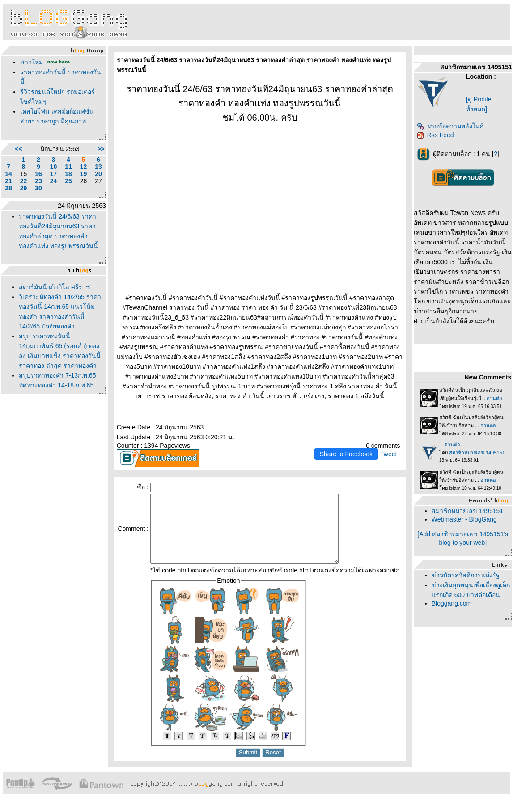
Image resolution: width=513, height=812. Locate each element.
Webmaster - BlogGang (464, 519)
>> (101, 149)
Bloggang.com (452, 603)
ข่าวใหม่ (32, 62)
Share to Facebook (346, 454)
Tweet (388, 454)
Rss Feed (435, 135)
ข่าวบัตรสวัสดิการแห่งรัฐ (466, 575)
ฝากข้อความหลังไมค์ (450, 126)
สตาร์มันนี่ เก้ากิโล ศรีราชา (56, 287)
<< (18, 149)
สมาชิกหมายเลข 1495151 (467, 511)
